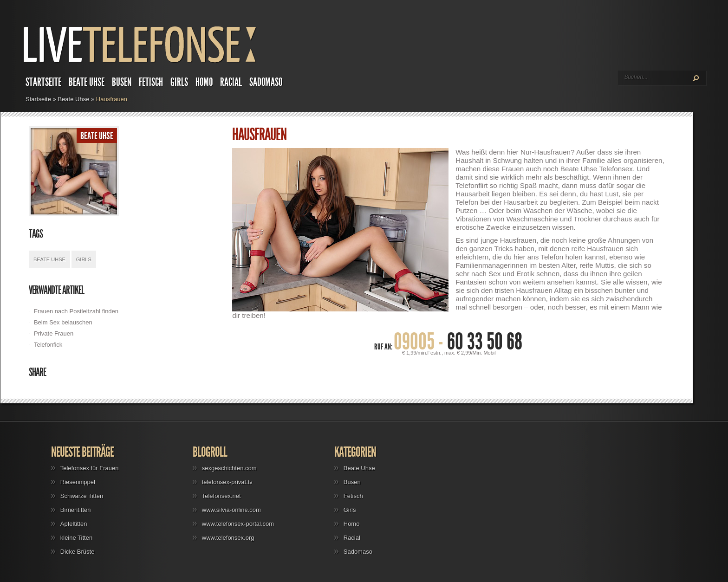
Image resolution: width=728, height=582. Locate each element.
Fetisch (151, 82)
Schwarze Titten (82, 496)
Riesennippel (78, 482)
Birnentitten (76, 510)
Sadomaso (266, 82)
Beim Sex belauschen (63, 322)
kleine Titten (76, 538)
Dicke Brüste (78, 552)
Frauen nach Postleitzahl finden (76, 311)
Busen (122, 82)
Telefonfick (48, 345)
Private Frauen (54, 333)
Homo (204, 82)
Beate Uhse (87, 82)
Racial (231, 82)
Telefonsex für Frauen (90, 468)
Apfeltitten (74, 524)
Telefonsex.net (221, 496)
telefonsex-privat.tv (227, 482)
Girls (179, 82)
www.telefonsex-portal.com (238, 524)
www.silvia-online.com (231, 510)
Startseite (43, 82)
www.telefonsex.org (228, 538)
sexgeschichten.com (229, 468)
